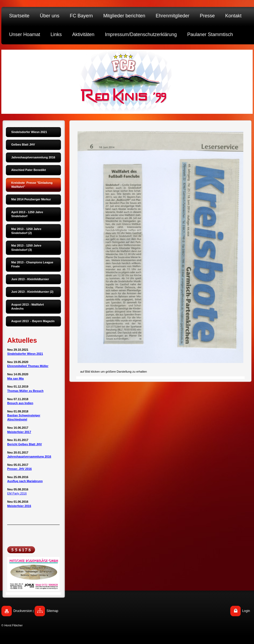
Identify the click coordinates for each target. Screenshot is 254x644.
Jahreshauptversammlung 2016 (29, 456)
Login (246, 611)
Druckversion (23, 611)
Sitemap (52, 611)
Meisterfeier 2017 (19, 432)
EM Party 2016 (17, 493)
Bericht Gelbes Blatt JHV (25, 444)
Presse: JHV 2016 (20, 469)
